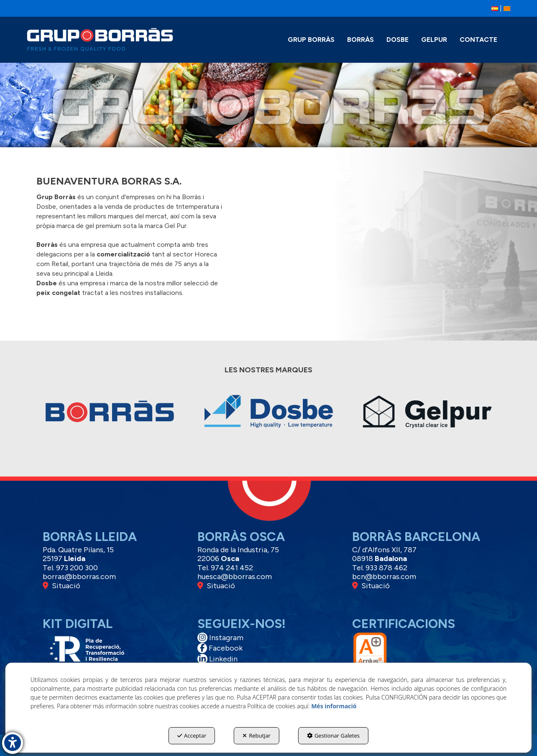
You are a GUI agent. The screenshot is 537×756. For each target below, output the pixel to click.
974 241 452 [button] (232, 568)
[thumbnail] (110, 417)
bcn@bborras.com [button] (384, 577)
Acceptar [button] (192, 735)
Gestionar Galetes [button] (333, 735)
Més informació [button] (334, 706)
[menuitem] (495, 9)
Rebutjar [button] (257, 735)
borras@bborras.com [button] (79, 577)
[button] (495, 8)
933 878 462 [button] (386, 568)
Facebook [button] (220, 648)
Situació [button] (61, 586)
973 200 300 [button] (77, 568)
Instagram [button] (220, 638)
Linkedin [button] (217, 659)
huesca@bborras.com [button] (235, 577)
